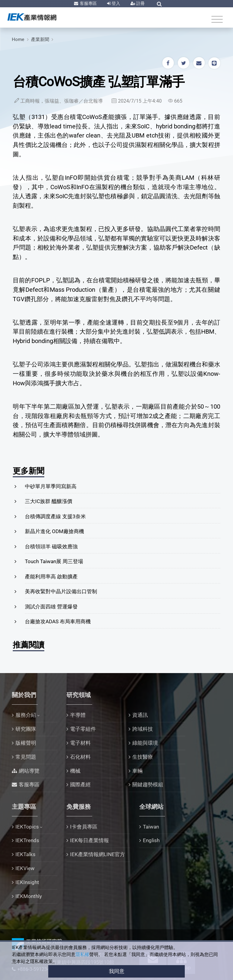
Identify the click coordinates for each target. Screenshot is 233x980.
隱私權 (82, 954)
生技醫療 (143, 757)
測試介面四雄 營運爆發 (51, 607)
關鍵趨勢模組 (148, 784)
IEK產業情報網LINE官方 (98, 854)
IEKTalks (25, 854)
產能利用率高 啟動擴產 (51, 577)
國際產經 (80, 784)
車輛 (137, 771)
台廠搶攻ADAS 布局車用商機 (58, 621)
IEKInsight (27, 882)
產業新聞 (40, 39)
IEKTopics (27, 827)
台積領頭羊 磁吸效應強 (51, 546)
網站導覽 (29, 771)
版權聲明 (26, 743)
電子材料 (80, 743)
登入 (115, 3)
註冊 (140, 3)
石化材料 (80, 757)
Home (18, 39)
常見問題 (26, 757)
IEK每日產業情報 (89, 840)
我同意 (117, 971)
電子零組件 (83, 729)
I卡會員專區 (84, 827)
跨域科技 (143, 729)
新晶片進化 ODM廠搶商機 (54, 531)
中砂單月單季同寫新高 (51, 486)
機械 (75, 771)
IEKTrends (27, 840)
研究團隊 (26, 729)
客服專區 (88, 3)
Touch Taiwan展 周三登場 (54, 561)
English (151, 840)
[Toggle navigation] (217, 19)
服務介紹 (26, 715)
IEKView (25, 868)
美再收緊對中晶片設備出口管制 (61, 591)
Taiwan (151, 827)
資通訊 (140, 715)
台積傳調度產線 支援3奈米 (55, 516)
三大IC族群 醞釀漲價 (49, 501)
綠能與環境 (145, 743)
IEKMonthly (29, 896)
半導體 (78, 715)
